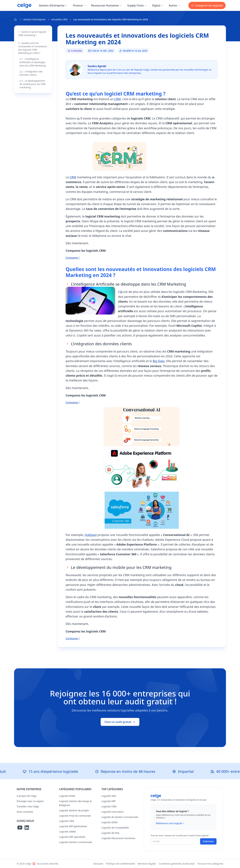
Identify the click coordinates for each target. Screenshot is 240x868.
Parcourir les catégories (210, 864)
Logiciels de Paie (110, 833)
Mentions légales (147, 864)
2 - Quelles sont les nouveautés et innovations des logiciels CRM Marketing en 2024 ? (33, 48)
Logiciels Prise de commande (75, 816)
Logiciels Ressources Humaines (118, 838)
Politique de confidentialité (120, 864)
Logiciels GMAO (68, 832)
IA (121, 292)
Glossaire (98, 864)
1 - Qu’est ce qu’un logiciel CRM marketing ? (32, 33)
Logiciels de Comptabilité (115, 828)
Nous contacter (25, 812)
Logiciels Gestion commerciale (76, 842)
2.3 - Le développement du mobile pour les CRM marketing (33, 84)
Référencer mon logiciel (170, 823)
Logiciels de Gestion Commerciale (120, 817)
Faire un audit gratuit (120, 722)
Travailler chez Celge (28, 806)
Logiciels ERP (108, 801)
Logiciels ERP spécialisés (72, 837)
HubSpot (91, 535)
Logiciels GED (109, 796)
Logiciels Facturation (113, 812)
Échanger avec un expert (30, 801)
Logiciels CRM (67, 821)
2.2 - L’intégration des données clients (31, 73)
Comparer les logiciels (207, 5)
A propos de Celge (27, 796)
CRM (117, 99)
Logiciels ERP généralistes (73, 826)
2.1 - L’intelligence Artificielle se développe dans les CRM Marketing (33, 62)
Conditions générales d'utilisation (177, 864)
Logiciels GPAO (67, 796)
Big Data (159, 361)
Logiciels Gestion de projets (74, 810)
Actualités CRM (59, 19)
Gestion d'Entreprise (34, 19)
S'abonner (208, 841)
